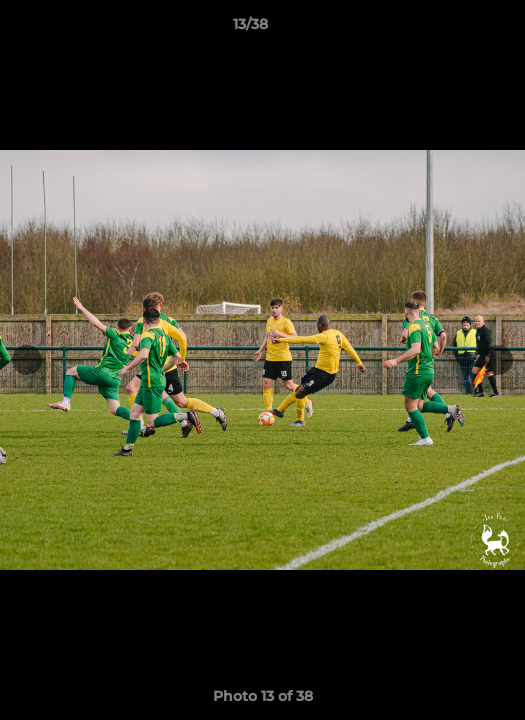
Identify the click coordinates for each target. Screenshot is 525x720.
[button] (453, 29)
